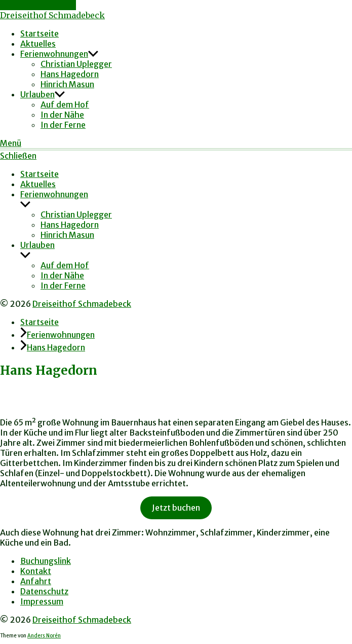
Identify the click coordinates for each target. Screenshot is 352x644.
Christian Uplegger (76, 64)
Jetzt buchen (176, 508)
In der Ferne (63, 125)
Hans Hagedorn (70, 74)
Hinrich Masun (67, 84)
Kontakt (36, 571)
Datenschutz (44, 591)
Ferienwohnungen (54, 54)
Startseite (40, 33)
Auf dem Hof (65, 104)
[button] (176, 143)
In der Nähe (62, 115)
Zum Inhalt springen (38, 5)
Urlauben (37, 94)
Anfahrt (36, 581)
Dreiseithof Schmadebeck (52, 15)
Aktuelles (38, 44)
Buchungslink (46, 561)
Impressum (42, 601)
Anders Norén (44, 636)
